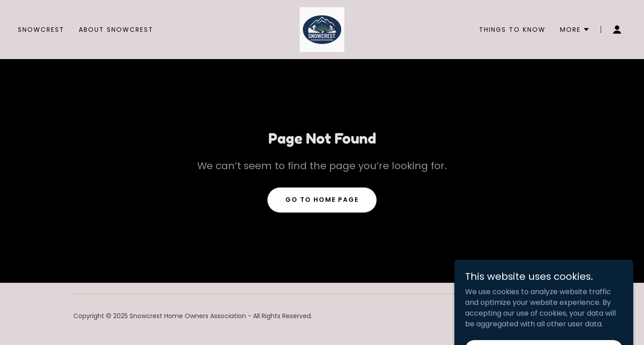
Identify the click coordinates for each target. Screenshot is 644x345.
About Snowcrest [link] (116, 30)
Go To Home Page (322, 200)
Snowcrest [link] (41, 30)
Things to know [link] (512, 30)
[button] (575, 30)
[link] (322, 29)
